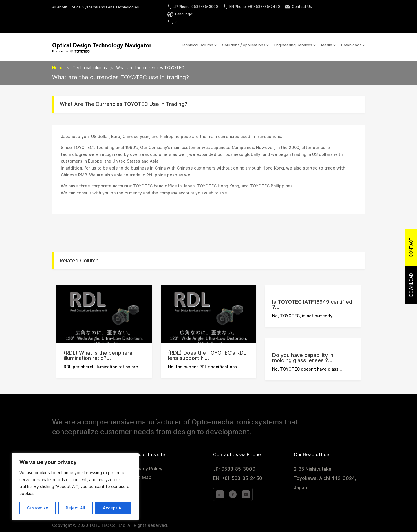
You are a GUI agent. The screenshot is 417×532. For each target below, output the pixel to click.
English (173, 22)
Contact (411, 247)
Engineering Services (293, 45)
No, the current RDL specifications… (204, 367)
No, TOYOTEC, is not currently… (304, 316)
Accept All (113, 508)
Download (411, 285)
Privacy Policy (147, 469)
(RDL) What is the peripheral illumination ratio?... (99, 355)
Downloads (351, 45)
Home (58, 68)
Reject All (75, 508)
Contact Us (299, 7)
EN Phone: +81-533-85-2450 (252, 7)
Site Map (142, 478)
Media (327, 45)
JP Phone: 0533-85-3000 (193, 7)
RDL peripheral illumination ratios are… (103, 367)
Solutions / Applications (244, 45)
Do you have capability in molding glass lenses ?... (303, 358)
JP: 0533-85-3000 (234, 469)
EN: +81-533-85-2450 (238, 478)
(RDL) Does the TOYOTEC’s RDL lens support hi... (207, 355)
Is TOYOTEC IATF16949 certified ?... (312, 304)
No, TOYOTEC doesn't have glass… (307, 369)
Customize (38, 508)
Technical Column (197, 45)
